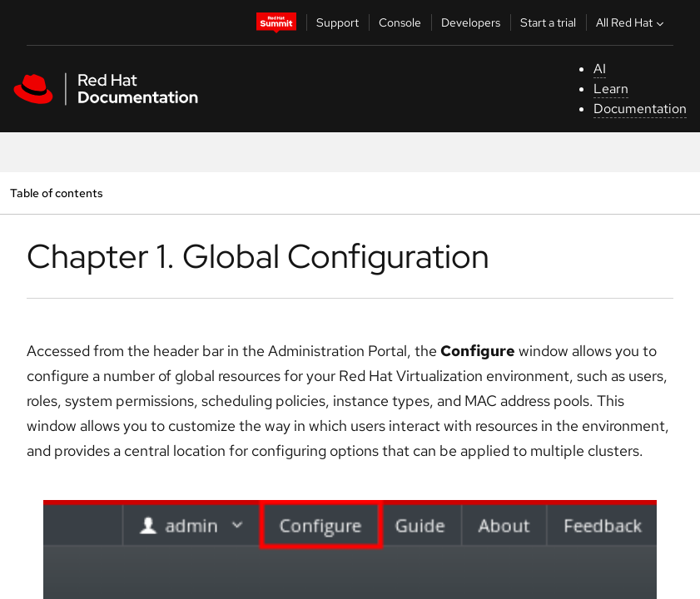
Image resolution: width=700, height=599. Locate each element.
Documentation (640, 109)
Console (400, 22)
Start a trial (548, 22)
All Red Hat (632, 22)
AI (600, 69)
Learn (611, 89)
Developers (471, 22)
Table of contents (56, 193)
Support (338, 22)
